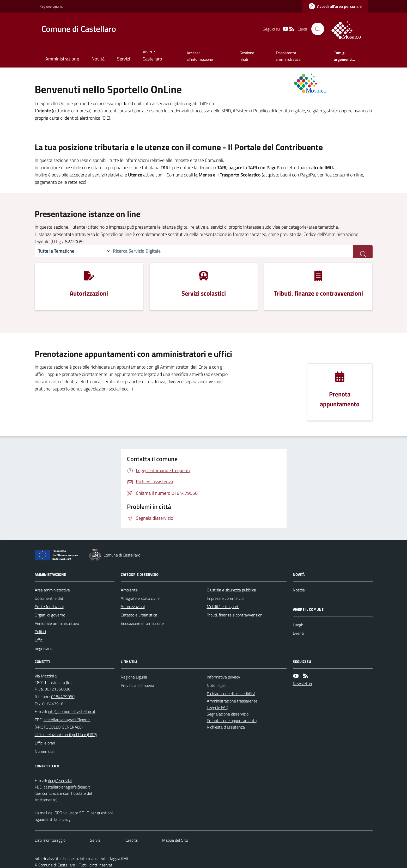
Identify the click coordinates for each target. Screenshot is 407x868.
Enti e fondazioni (49, 607)
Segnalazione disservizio (228, 714)
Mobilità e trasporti (223, 607)
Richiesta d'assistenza (226, 727)
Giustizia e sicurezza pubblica (231, 590)
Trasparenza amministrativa (288, 56)
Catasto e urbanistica (139, 615)
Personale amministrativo (57, 623)
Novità (98, 59)
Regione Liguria (51, 6)
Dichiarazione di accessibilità (231, 694)
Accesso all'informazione (200, 56)
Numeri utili (45, 751)
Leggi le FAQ (218, 707)
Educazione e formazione (142, 623)
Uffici (39, 640)
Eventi (298, 633)
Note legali (216, 685)
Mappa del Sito (175, 840)
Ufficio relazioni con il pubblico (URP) (66, 735)
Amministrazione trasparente (232, 701)
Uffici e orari (45, 743)
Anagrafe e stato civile (140, 598)
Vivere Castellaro (152, 55)
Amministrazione (62, 59)
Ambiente (129, 590)
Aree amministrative (52, 590)
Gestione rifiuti (247, 56)
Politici (40, 632)
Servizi (124, 59)
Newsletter (303, 683)
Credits (132, 840)
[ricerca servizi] (363, 252)
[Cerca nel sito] (318, 29)
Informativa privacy (223, 677)
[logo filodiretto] (349, 29)
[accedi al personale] (335, 6)
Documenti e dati (49, 598)
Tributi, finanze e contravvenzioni (235, 615)
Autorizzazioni (133, 607)
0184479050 (63, 696)
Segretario (44, 648)
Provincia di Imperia (137, 685)
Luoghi (299, 625)
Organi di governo (50, 615)
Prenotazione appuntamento (232, 720)
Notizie (299, 590)
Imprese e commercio (225, 598)
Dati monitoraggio (50, 840)
